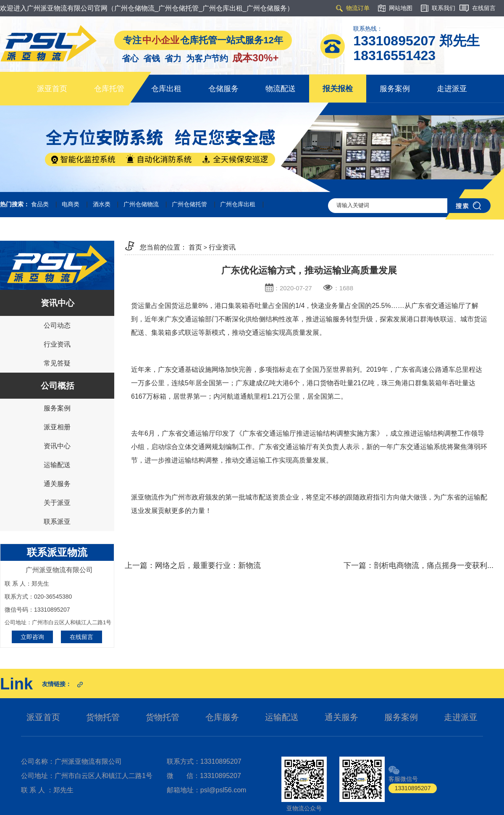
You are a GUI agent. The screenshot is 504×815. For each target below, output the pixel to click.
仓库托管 (109, 89)
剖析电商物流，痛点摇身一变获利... (434, 565)
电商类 (71, 204)
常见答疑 (57, 363)
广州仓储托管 (189, 204)
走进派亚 (452, 89)
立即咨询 (32, 637)
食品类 (40, 204)
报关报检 (338, 89)
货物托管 (103, 717)
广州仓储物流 (141, 204)
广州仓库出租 (238, 204)
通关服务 (57, 484)
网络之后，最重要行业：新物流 (208, 565)
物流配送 (281, 89)
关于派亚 (57, 503)
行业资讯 (57, 344)
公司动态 (57, 325)
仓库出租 (166, 89)
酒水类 (102, 204)
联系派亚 (57, 522)
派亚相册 (57, 427)
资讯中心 (57, 446)
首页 (195, 247)
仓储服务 (223, 89)
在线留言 (81, 637)
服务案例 (395, 89)
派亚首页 (52, 89)
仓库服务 (222, 717)
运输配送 (57, 465)
